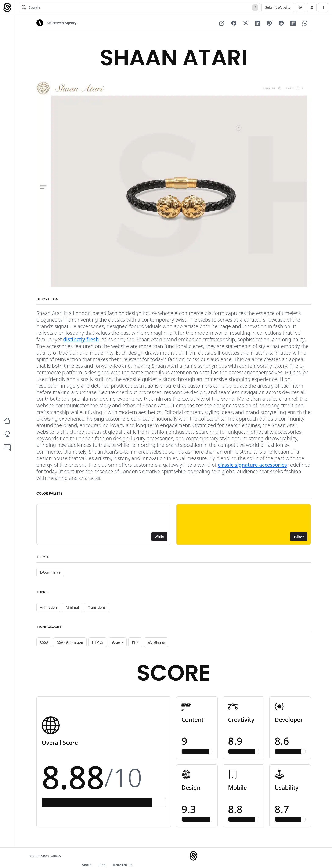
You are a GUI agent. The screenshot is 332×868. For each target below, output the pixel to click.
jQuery (118, 644)
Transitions (97, 609)
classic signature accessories (252, 467)
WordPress (156, 644)
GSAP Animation (70, 644)
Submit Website (278, 7)
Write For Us (290, 860)
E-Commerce (50, 574)
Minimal (72, 609)
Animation (48, 609)
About (254, 860)
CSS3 (44, 644)
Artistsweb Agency (62, 23)
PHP (135, 644)
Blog (269, 860)
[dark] (301, 8)
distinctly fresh (81, 341)
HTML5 (98, 644)
